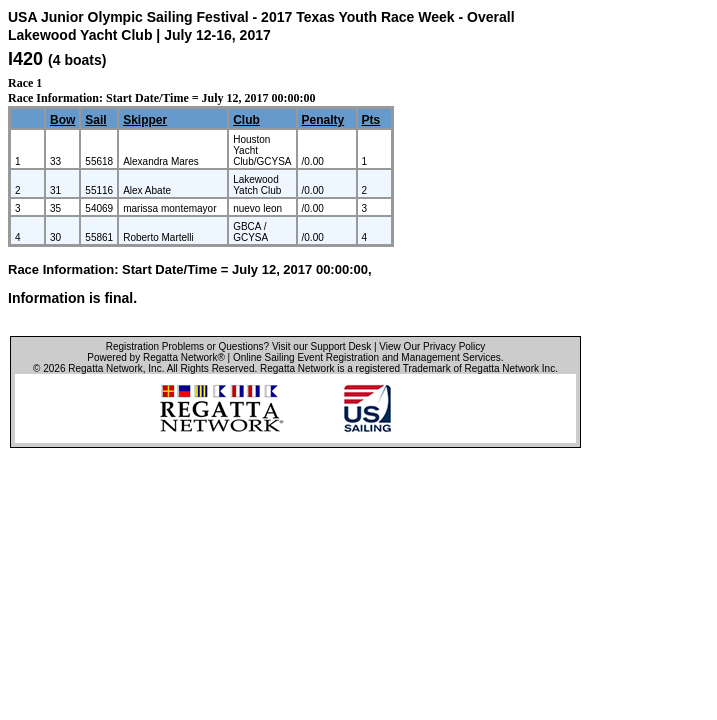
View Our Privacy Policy (432, 346)
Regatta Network (105, 368)
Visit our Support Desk (321, 346)
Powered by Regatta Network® (155, 357)
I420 (25, 59)
